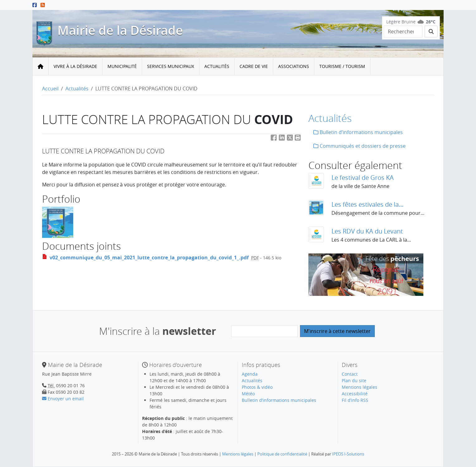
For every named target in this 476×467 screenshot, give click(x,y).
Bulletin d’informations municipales (358, 132)
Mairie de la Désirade (120, 30)
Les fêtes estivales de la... (367, 204)
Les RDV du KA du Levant (367, 231)
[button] (298, 139)
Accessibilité (355, 394)
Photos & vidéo (257, 387)
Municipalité (122, 66)
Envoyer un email (63, 399)
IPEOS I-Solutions (348, 454)
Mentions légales (359, 387)
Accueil (50, 89)
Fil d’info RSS (355, 400)
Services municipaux (171, 66)
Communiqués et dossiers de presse (359, 146)
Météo (248, 394)
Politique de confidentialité (282, 454)
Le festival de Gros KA (363, 178)
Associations (294, 66)
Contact (350, 374)
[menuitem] (76, 67)
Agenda (250, 374)
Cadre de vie (254, 66)
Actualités (217, 66)
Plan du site (354, 380)
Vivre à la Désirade (75, 66)
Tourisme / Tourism (342, 66)
